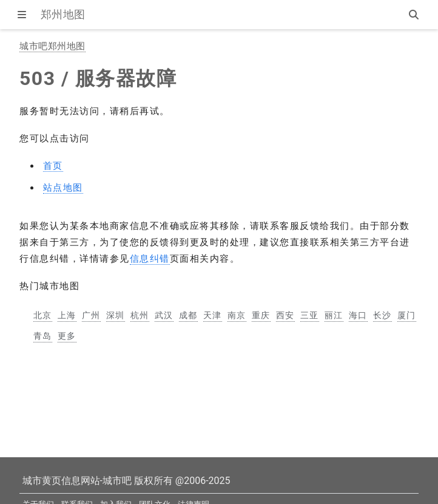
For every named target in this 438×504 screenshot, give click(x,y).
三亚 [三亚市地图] (310, 315)
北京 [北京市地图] (43, 315)
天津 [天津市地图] (213, 315)
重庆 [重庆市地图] (261, 315)
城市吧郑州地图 (52, 46)
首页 (53, 166)
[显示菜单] (23, 15)
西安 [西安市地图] (285, 315)
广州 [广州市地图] (91, 315)
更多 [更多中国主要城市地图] (67, 336)
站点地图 (63, 188)
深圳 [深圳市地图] (116, 315)
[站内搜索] (415, 15)
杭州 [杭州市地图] (140, 315)
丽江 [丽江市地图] (334, 315)
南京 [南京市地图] (237, 315)
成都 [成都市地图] (188, 315)
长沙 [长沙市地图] (382, 315)
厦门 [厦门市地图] (407, 315)
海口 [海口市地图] (358, 315)
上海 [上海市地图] (67, 315)
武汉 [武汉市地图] (164, 315)
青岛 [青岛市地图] (43, 336)
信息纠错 (150, 259)
